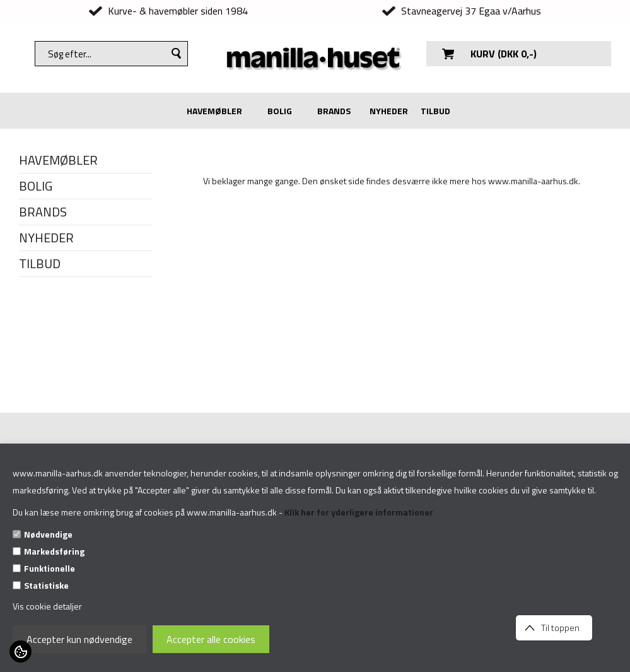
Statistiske (46, 585)
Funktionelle (50, 568)
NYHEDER (389, 111)
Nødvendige (48, 534)
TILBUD (435, 111)
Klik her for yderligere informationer (359, 512)
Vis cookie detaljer (47, 606)
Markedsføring (54, 551)
